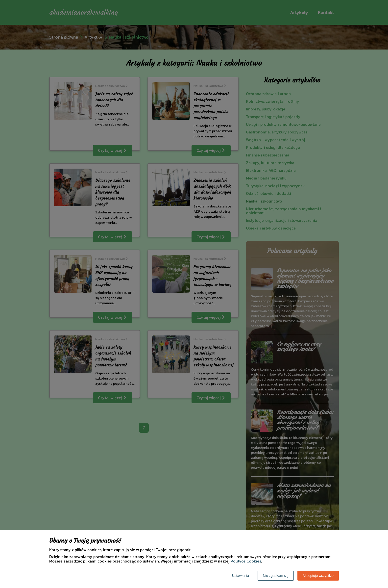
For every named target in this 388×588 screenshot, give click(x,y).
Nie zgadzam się (276, 576)
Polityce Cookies (246, 561)
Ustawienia (241, 576)
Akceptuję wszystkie (318, 576)
